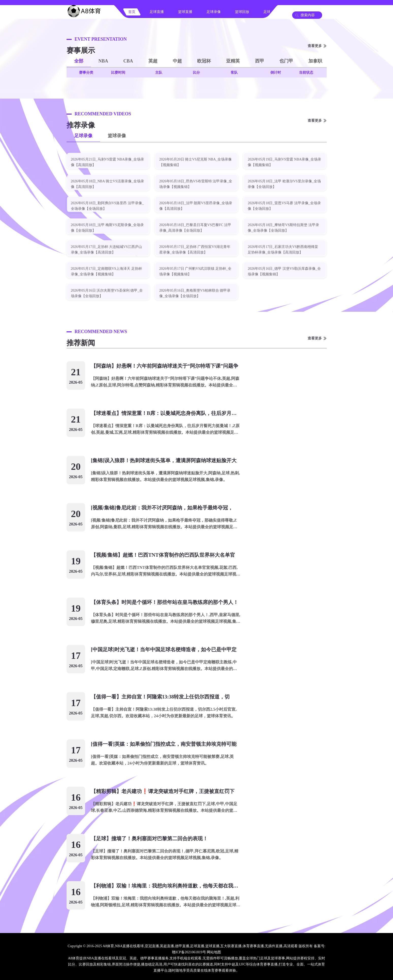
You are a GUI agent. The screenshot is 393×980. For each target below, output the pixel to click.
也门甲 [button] (286, 61)
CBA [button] (128, 61)
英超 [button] (153, 61)
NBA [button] (103, 61)
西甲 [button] (260, 61)
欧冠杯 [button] (204, 61)
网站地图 (214, 952)
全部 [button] (79, 61)
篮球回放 (242, 12)
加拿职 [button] (315, 61)
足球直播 (157, 12)
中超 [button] (177, 61)
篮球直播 (185, 12)
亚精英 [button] (233, 61)
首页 (132, 12)
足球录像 (214, 12)
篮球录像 (117, 136)
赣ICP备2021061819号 (189, 952)
